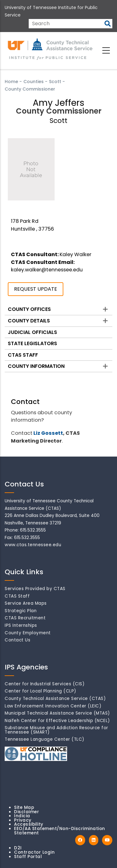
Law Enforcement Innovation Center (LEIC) (53, 706)
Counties (34, 82)
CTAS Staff (23, 355)
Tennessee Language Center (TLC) (45, 739)
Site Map (24, 807)
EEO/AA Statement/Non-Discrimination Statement (60, 831)
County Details (29, 321)
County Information (36, 366)
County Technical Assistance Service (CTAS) (55, 699)
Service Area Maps (26, 603)
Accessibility (29, 824)
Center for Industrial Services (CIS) (45, 684)
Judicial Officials (32, 332)
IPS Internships (21, 625)
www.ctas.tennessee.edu (33, 545)
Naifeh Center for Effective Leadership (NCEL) (57, 721)
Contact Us (17, 640)
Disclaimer (27, 812)
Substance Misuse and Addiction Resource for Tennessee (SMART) (56, 730)
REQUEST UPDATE (36, 289)
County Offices (29, 309)
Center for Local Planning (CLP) (41, 691)
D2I (18, 848)
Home (11, 82)
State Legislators (32, 343)
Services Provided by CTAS (35, 589)
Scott (55, 82)
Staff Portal (28, 857)
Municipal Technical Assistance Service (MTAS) (57, 713)
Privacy (23, 820)
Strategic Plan (21, 611)
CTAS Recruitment (25, 618)
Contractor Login (34, 852)
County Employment (28, 633)
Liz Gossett (48, 433)
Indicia (22, 816)
